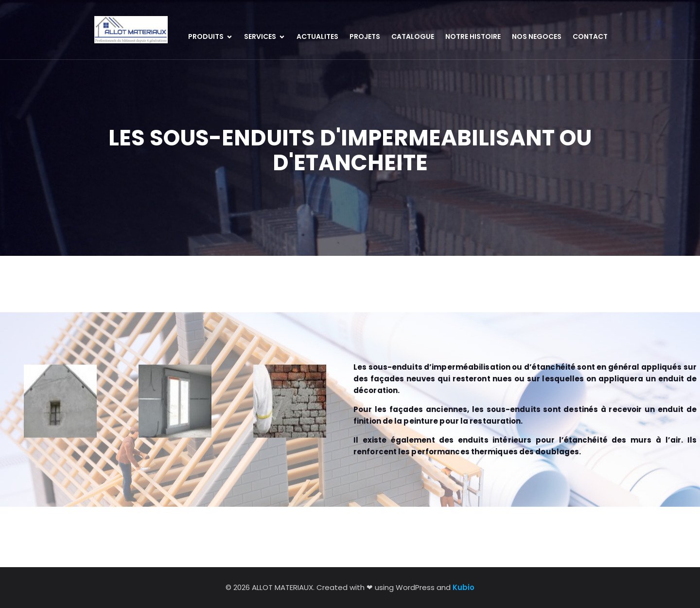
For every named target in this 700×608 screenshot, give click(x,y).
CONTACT (590, 36)
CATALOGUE (413, 36)
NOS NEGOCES (537, 36)
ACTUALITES (317, 36)
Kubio (464, 587)
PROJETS (365, 36)
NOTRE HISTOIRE (473, 36)
